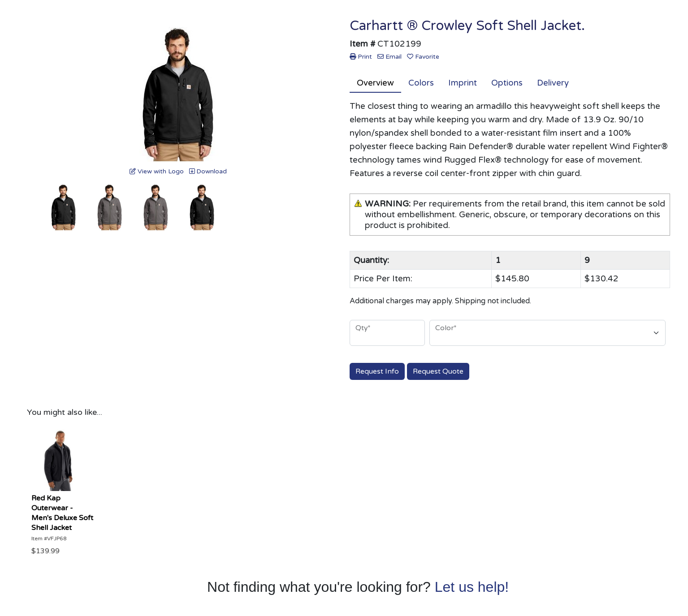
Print (361, 57)
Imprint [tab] (463, 83)
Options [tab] (507, 83)
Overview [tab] (375, 83)
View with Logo (157, 171)
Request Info (377, 371)
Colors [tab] (421, 83)
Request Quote (438, 371)
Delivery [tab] (553, 83)
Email (389, 57)
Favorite (423, 57)
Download (208, 171)
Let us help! (472, 587)
